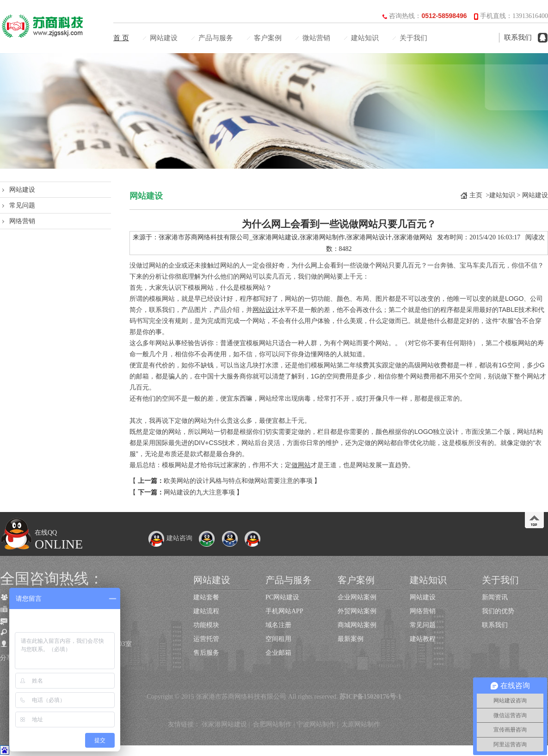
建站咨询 (170, 538)
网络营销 (22, 221)
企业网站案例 (357, 597)
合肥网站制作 (272, 724)
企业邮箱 (278, 653)
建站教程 (423, 639)
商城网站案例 (357, 625)
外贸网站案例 (357, 611)
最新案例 (351, 639)
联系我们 (518, 37)
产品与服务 (216, 38)
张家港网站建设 (224, 724)
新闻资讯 (495, 597)
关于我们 (413, 38)
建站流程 (206, 611)
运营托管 (206, 639)
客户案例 (268, 38)
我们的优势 (498, 611)
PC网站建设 (282, 597)
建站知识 (365, 38)
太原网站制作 (361, 724)
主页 (476, 195)
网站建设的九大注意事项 (199, 492)
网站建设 (164, 38)
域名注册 (278, 625)
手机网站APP (284, 611)
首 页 (121, 38)
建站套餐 (206, 597)
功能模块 (206, 625)
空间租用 (278, 639)
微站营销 (316, 38)
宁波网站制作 (316, 724)
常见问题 (22, 205)
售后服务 (206, 653)
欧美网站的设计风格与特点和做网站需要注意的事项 (238, 481)
